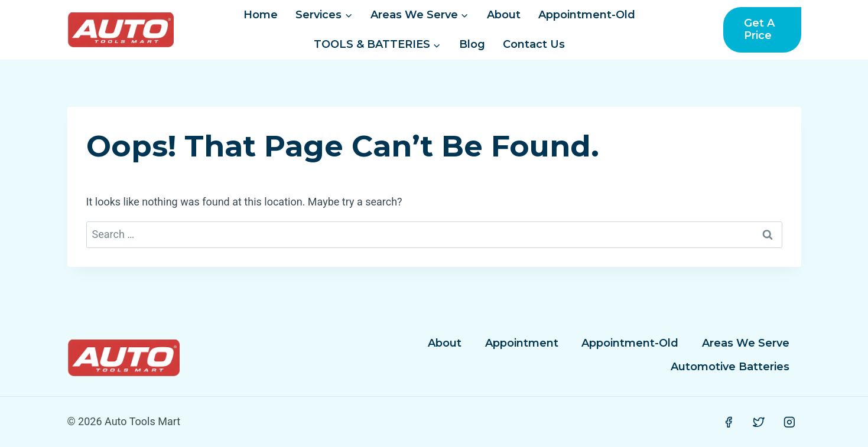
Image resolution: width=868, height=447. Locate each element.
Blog (472, 44)
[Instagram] (789, 422)
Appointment (522, 343)
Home (261, 15)
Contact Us (534, 44)
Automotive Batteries (730, 367)
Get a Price (759, 30)
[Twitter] (759, 422)
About (504, 15)
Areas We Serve (746, 343)
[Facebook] (729, 422)
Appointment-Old (587, 15)
